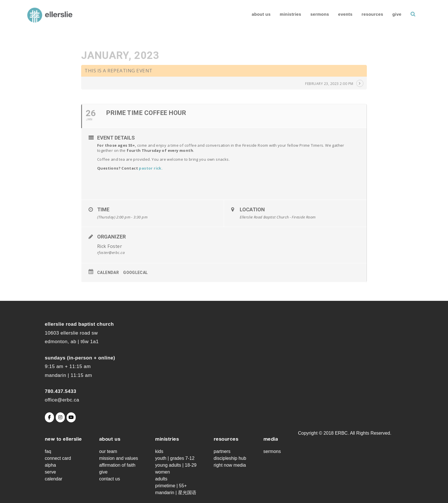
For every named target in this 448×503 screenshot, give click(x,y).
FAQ (48, 451)
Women (163, 472)
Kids (159, 451)
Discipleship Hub (230, 458)
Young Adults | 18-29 (176, 465)
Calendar (108, 273)
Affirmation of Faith (117, 465)
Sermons (312, 14)
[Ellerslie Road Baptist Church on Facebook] (49, 417)
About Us (253, 14)
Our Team (108, 451)
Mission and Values (119, 458)
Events (337, 14)
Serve (50, 472)
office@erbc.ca (62, 400)
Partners (222, 451)
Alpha (50, 465)
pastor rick (150, 168)
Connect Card (58, 458)
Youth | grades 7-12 (175, 458)
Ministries (282, 14)
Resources (365, 14)
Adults (161, 479)
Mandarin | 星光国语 (176, 493)
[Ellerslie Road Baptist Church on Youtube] (71, 417)
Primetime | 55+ (171, 486)
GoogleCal (136, 273)
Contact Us (110, 479)
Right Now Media (230, 465)
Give (389, 14)
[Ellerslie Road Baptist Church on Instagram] (60, 417)
